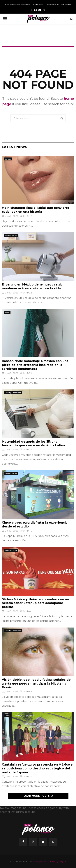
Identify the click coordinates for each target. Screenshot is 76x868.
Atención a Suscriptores (59, 5)
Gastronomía (11, 550)
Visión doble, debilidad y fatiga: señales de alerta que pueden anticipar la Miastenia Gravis (36, 684)
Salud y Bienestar (13, 393)
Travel (7, 716)
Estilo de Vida (11, 236)
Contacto (38, 5)
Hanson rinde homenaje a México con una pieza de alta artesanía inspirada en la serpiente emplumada (35, 365)
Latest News (15, 147)
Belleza (8, 159)
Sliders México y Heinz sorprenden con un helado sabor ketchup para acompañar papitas (35, 603)
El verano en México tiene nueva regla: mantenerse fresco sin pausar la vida (33, 286)
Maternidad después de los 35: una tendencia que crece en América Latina (33, 444)
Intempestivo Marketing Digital (50, 861)
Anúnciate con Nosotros (18, 5)
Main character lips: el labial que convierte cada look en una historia (36, 210)
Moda (7, 312)
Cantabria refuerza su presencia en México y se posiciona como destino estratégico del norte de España (37, 768)
